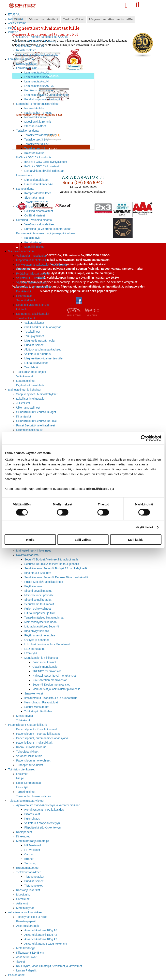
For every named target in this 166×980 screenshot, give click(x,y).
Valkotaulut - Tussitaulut (31, 256)
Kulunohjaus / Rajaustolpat (41, 702)
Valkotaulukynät (34, 323)
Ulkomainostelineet (28, 408)
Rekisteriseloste (26, 50)
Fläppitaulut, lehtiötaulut (31, 260)
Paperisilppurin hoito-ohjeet (33, 760)
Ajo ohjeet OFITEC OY (31, 46)
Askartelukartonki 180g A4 (41, 935)
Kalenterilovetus (34, 153)
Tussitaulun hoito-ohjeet (31, 372)
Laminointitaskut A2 (37, 72)
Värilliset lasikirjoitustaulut (32, 282)
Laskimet (22, 774)
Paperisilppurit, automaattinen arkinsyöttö (42, 738)
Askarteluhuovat (26, 957)
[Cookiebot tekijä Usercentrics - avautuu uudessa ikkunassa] (144, 438)
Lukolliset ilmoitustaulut (31, 399)
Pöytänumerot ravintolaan (40, 635)
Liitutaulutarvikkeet (36, 363)
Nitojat (20, 778)
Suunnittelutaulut (27, 300)
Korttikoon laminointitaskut (41, 90)
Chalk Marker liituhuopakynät (42, 327)
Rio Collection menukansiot (50, 680)
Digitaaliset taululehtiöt (30, 385)
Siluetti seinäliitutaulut (30, 430)
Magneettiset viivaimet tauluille (43, 358)
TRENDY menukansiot (47, 671)
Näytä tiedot (144, 527)
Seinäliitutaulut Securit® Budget (36, 412)
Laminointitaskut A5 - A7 (39, 86)
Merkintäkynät (25, 908)
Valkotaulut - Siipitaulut (30, 278)
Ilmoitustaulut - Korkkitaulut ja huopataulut (50, 698)
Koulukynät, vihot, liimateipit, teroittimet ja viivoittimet (49, 966)
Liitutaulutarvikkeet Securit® (42, 626)
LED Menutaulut (34, 649)
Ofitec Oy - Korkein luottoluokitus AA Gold (42, 37)
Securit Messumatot (37, 707)
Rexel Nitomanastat (28, 783)
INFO (11, 28)
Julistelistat (23, 403)
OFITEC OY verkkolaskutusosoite (37, 55)
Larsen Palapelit (26, 970)
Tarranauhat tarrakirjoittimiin (34, 796)
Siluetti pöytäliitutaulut (38, 591)
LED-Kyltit (31, 653)
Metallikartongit (26, 948)
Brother (29, 859)
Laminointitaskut (26, 68)
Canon (28, 854)
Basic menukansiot (44, 662)
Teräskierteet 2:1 (35, 148)
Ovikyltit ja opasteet (37, 640)
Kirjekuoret (23, 836)
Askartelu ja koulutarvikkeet (25, 912)
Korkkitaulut (24, 291)
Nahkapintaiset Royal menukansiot (54, 676)
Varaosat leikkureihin (29, 756)
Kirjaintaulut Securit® (37, 573)
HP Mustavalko (34, 845)
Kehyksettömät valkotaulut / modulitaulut (41, 265)
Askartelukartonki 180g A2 (41, 939)
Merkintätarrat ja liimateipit (33, 841)
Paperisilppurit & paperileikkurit (27, 725)
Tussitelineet (32, 332)
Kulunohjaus (32, 819)
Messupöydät (25, 716)
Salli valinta (83, 539)
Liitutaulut (22, 309)
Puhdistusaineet (34, 345)
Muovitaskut (24, 895)
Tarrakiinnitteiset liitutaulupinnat (44, 618)
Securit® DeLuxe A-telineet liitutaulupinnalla (52, 564)
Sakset (21, 962)
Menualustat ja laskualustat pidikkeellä (56, 689)
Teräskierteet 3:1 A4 (37, 140)
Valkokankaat (25, 376)
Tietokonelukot (33, 886)
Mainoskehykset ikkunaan (40, 622)
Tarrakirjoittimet (26, 792)
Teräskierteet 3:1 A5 (37, 144)
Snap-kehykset (34, 693)
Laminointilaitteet (27, 64)
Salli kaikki (136, 539)
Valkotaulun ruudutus (37, 354)
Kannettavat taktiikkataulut (33, 314)
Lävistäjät (22, 787)
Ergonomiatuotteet (28, 868)
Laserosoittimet (26, 381)
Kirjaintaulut (24, 416)
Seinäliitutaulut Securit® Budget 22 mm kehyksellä (56, 568)
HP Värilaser (32, 850)
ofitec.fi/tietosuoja (100, 488)
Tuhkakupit (23, 720)
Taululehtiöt (31, 367)
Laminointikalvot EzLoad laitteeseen (47, 95)
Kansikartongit (33, 242)
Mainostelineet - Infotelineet (33, 551)
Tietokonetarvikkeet (28, 872)
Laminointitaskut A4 (37, 81)
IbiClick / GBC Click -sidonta (34, 157)
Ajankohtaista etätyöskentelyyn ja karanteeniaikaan (48, 805)
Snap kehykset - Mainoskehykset (37, 394)
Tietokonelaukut (34, 877)
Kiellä (30, 539)
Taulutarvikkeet (26, 318)
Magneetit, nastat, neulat (40, 341)
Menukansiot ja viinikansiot (41, 658)
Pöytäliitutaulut (33, 586)
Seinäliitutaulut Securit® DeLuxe (36, 421)
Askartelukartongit (27, 926)
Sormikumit (23, 899)
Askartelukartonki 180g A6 (41, 930)
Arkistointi (22, 903)
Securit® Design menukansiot (51, 685)
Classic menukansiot (45, 667)
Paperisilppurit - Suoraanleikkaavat (38, 734)
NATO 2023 (15, 19)
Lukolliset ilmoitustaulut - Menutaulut (47, 644)
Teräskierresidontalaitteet (40, 135)
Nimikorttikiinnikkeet (37, 117)
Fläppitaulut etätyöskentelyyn (42, 827)
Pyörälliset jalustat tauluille (33, 274)
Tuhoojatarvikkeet (27, 752)
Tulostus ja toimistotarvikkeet (26, 801)
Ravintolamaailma (27, 555)
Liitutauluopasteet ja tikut (40, 613)
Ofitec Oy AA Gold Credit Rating (36, 41)
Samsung (30, 863)
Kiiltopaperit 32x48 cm (30, 953)
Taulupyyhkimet (34, 336)
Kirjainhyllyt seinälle (37, 631)
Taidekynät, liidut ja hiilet (31, 917)
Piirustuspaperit (26, 921)
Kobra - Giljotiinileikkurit (31, 747)
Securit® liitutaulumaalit (39, 604)
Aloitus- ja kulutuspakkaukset (42, 349)
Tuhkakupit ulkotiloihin (38, 711)
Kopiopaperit (24, 832)
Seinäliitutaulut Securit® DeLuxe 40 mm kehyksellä (56, 577)
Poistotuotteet (17, 975)
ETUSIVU (14, 14)
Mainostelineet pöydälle (39, 595)
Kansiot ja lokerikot (28, 890)
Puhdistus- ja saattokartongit (42, 99)
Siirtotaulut (23, 269)
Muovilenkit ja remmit (38, 122)
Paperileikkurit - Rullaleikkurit (34, 743)
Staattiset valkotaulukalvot (33, 305)
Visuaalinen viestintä (21, 251)
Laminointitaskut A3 (37, 77)
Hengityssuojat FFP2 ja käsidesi (44, 810)
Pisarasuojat (24, 296)
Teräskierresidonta (28, 131)
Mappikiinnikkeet (35, 247)
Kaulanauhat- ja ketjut (38, 113)
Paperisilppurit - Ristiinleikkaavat (36, 729)
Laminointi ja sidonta (21, 59)
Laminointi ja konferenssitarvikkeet (38, 104)
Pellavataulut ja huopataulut (34, 287)
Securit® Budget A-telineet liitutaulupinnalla (51, 559)
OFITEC (13, 32)
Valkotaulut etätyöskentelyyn (42, 823)
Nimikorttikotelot (34, 108)
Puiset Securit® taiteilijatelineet (36, 425)
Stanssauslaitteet (35, 126)
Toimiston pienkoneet (21, 769)
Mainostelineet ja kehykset (25, 390)
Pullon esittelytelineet (38, 609)
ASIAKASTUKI (17, 23)
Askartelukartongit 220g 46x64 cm (46, 944)
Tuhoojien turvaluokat (30, 765)
